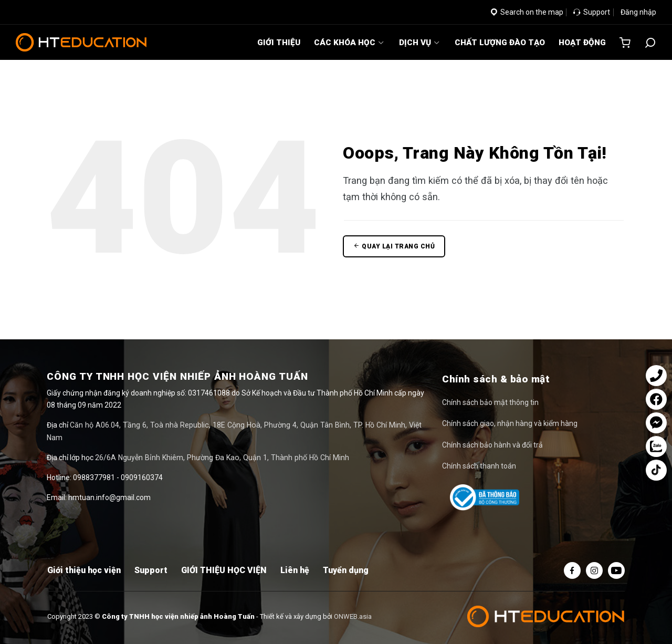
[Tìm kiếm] (650, 42)
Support (592, 12)
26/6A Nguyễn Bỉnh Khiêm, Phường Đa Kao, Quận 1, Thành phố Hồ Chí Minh (218, 445)
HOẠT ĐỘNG (582, 43)
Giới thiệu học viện (84, 570)
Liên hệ (295, 570)
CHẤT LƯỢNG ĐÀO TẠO (500, 43)
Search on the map (527, 12)
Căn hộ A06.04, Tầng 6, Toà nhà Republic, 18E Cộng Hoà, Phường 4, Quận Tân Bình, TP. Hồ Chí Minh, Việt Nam (248, 425)
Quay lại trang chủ (394, 246)
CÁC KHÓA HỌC (350, 43)
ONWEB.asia (353, 616)
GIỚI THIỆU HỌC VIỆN (224, 570)
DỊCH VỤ (420, 43)
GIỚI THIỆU (279, 43)
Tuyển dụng (346, 570)
